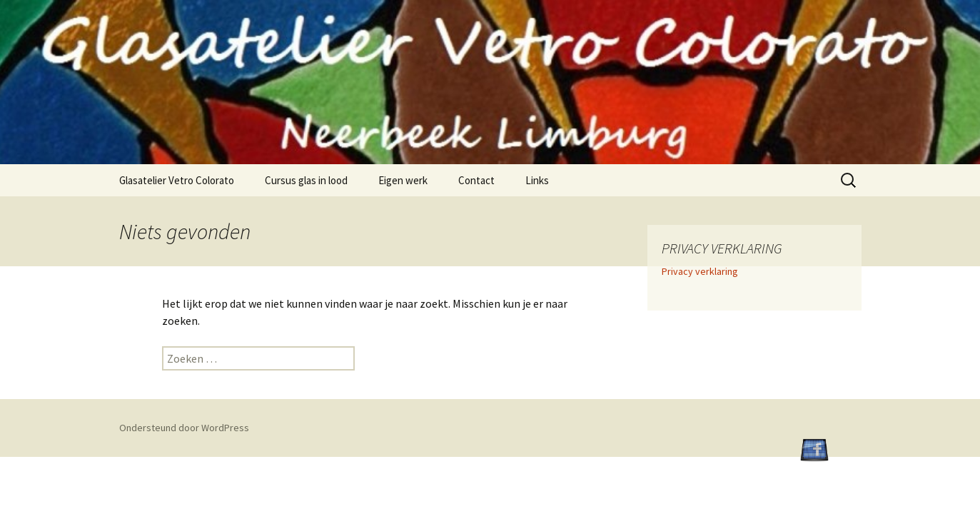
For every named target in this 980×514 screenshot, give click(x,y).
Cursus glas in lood (306, 180)
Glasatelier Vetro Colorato (177, 180)
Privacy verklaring (700, 271)
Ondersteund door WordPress (184, 428)
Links (537, 180)
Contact (476, 180)
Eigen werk (403, 180)
